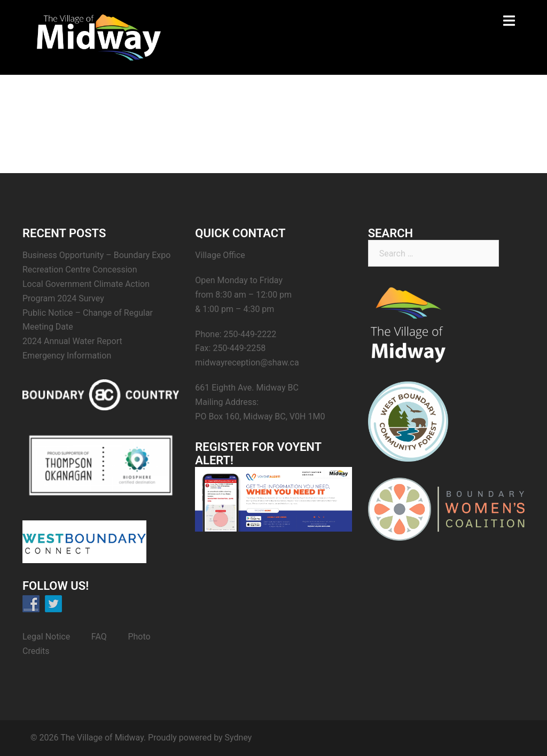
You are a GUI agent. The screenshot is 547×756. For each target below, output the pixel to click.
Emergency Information (67, 356)
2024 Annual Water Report (72, 341)
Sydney (239, 738)
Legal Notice (46, 637)
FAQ (99, 637)
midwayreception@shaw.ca (247, 363)
